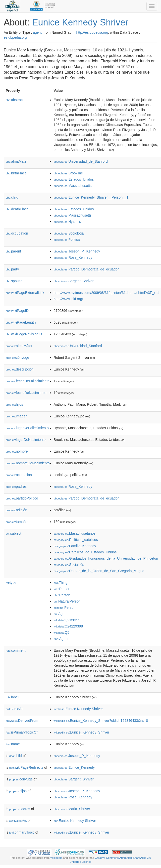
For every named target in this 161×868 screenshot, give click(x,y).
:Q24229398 (68, 626)
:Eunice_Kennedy (74, 767)
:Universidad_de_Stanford (80, 161)
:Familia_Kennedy (75, 546)
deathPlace (17, 209)
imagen (17, 416)
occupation (17, 233)
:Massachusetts (73, 186)
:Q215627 (66, 620)
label (12, 697)
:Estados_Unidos (74, 179)
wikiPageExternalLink (25, 293)
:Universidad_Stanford (78, 346)
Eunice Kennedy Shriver (80, 22)
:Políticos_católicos (76, 540)
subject (13, 533)
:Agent (60, 614)
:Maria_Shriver (72, 809)
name (13, 744)
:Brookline (68, 173)
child (12, 197)
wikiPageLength (21, 322)
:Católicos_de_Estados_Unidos (85, 552)
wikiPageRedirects (26, 767)
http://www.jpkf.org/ (68, 299)
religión (16, 510)
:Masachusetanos (74, 533)
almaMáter (19, 346)
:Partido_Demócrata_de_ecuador (86, 269)
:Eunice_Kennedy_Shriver (81, 732)
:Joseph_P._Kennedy (77, 251)
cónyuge (17, 358)
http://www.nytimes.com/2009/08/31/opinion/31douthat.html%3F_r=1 (106, 293)
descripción (20, 369)
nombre (17, 451)
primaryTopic (22, 832)
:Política (67, 240)
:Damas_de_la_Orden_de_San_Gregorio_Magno (99, 571)
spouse (14, 281)
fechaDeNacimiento (26, 393)
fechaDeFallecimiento (28, 381)
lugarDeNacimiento (26, 440)
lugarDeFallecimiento (27, 428)
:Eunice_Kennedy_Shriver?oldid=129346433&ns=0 (101, 721)
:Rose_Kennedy (73, 257)
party (12, 269)
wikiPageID (17, 311)
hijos (14, 404)
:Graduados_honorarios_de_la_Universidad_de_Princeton (106, 558)
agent (37, 32)
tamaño (17, 522)
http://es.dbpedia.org (92, 32)
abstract (15, 100)
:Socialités (69, 565)
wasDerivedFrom (22, 721)
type (11, 583)
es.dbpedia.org (15, 37)
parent (13, 251)
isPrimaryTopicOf (22, 732)
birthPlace (16, 173)
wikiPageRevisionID (24, 334)
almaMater (17, 161)
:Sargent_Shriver (73, 281)
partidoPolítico (22, 498)
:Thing (60, 583)
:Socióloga (69, 233)
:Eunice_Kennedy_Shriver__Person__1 (91, 197)
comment (16, 650)
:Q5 (61, 632)
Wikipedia (56, 858)
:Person (62, 589)
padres (16, 487)
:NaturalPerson (67, 601)
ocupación (19, 475)
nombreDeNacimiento (28, 463)
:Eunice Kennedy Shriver (78, 709)
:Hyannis (67, 222)
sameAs (14, 709)
